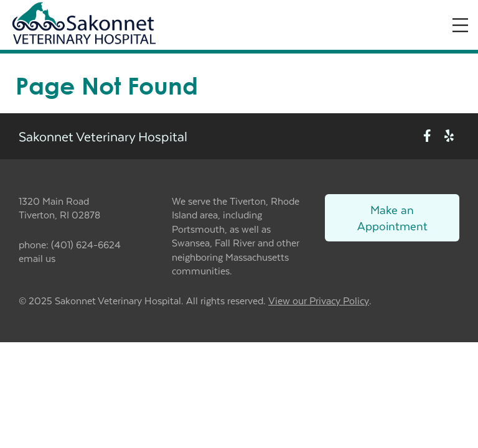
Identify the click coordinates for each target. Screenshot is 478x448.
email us (37, 258)
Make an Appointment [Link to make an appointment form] (392, 217)
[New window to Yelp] (449, 136)
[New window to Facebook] (427, 136)
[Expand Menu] (460, 25)
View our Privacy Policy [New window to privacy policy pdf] (319, 301)
